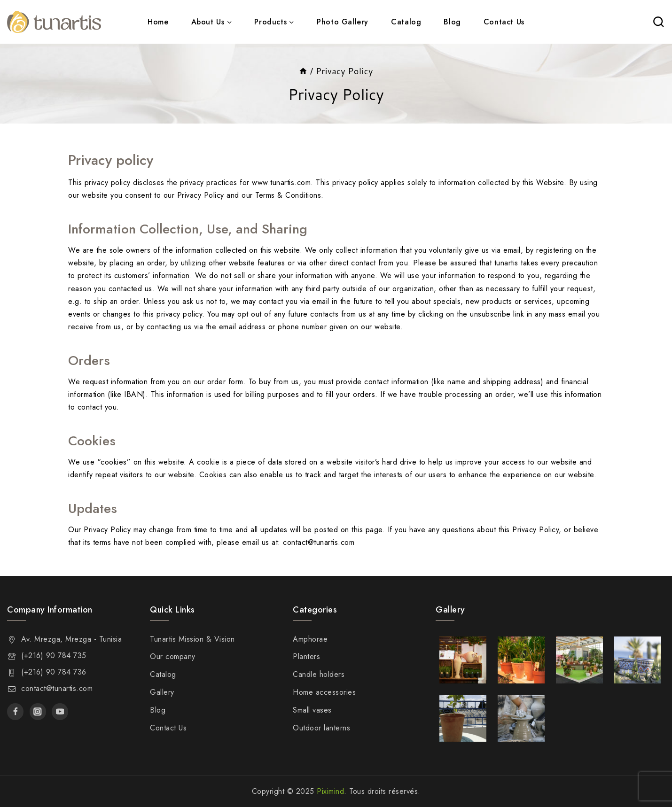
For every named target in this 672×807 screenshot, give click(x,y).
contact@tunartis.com (57, 688)
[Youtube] (60, 711)
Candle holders (319, 674)
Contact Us (504, 22)
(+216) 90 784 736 (54, 672)
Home (158, 22)
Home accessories (324, 692)
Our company (173, 656)
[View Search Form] (659, 22)
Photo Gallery (343, 22)
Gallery (162, 692)
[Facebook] (15, 711)
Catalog (406, 22)
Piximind (330, 791)
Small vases (312, 710)
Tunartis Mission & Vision (192, 639)
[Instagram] (38, 711)
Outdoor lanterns (321, 728)
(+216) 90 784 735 (54, 656)
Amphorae (310, 639)
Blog (452, 22)
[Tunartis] (54, 22)
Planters (306, 656)
